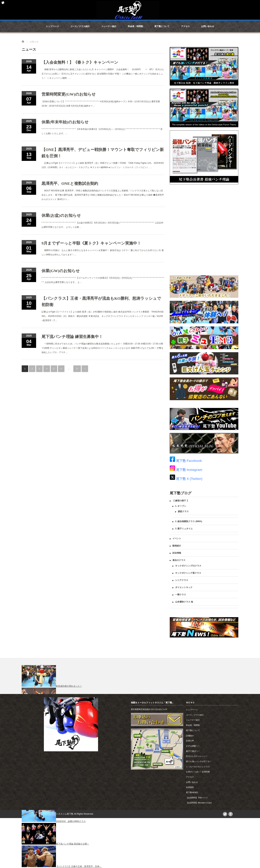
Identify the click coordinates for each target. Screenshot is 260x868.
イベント (177, 539)
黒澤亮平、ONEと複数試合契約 (70, 184)
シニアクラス (182, 580)
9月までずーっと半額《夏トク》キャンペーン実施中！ (91, 243)
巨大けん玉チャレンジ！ (197, 756)
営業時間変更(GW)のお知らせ (69, 94)
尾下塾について (162, 26)
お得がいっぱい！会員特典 (198, 772)
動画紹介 (177, 546)
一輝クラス (181, 595)
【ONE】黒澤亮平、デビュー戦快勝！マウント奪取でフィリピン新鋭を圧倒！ (103, 153)
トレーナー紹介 (109, 26)
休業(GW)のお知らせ (61, 271)
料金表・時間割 (135, 26)
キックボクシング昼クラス (188, 573)
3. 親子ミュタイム (184, 529)
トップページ (52, 26)
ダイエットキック (184, 587)
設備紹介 (190, 736)
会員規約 (190, 787)
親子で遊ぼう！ (193, 751)
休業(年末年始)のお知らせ (65, 122)
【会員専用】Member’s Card (199, 803)
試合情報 (177, 553)
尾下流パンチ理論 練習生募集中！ (72, 337)
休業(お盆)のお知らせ (61, 215)
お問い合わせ (208, 26)
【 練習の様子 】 (181, 501)
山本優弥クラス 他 (184, 602)
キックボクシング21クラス (188, 566)
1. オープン (181, 506)
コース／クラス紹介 (80, 26)
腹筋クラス (183, 511)
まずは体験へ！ (193, 746)
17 (77, 369)
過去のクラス (179, 560)
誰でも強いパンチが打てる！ (199, 761)
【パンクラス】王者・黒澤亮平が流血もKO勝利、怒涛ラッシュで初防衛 (101, 302)
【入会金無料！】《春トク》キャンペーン (80, 62)
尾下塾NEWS (192, 792)
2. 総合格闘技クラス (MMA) (189, 521)
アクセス (185, 26)
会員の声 (190, 741)
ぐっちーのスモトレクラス (198, 767)
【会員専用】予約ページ (197, 798)
